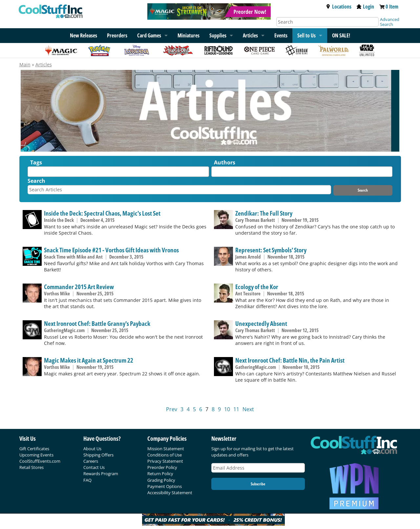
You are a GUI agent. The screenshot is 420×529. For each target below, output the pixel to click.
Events (281, 35)
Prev (172, 409)
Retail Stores (31, 467)
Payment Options (165, 486)
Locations (339, 7)
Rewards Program (101, 474)
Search (36, 181)
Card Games (149, 35)
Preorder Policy (162, 467)
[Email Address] (258, 468)
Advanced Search (390, 22)
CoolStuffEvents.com (40, 461)
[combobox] (118, 172)
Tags (36, 162)
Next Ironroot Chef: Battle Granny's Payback (97, 323)
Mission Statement (166, 449)
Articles (250, 35)
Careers (91, 461)
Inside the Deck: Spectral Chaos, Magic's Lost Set (102, 213)
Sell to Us (306, 35)
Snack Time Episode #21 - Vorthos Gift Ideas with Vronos (111, 250)
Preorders (117, 35)
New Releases (84, 35)
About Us (92, 449)
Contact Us (94, 467)
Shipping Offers (98, 455)
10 (227, 409)
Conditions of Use (165, 455)
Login (365, 7)
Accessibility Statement (170, 493)
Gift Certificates (34, 449)
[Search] (327, 22)
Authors (225, 162)
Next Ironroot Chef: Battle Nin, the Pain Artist (290, 360)
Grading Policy (161, 480)
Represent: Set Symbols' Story (271, 250)
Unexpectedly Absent (261, 323)
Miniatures (189, 35)
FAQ (87, 480)
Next (248, 409)
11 (236, 409)
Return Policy (160, 474)
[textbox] (31, 173)
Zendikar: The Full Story (264, 213)
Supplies (218, 35)
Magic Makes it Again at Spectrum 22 (89, 360)
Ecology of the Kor (257, 287)
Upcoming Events (36, 455)
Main (25, 64)
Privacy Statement (165, 461)
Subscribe (258, 484)
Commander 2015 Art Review (79, 287)
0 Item (392, 7)
